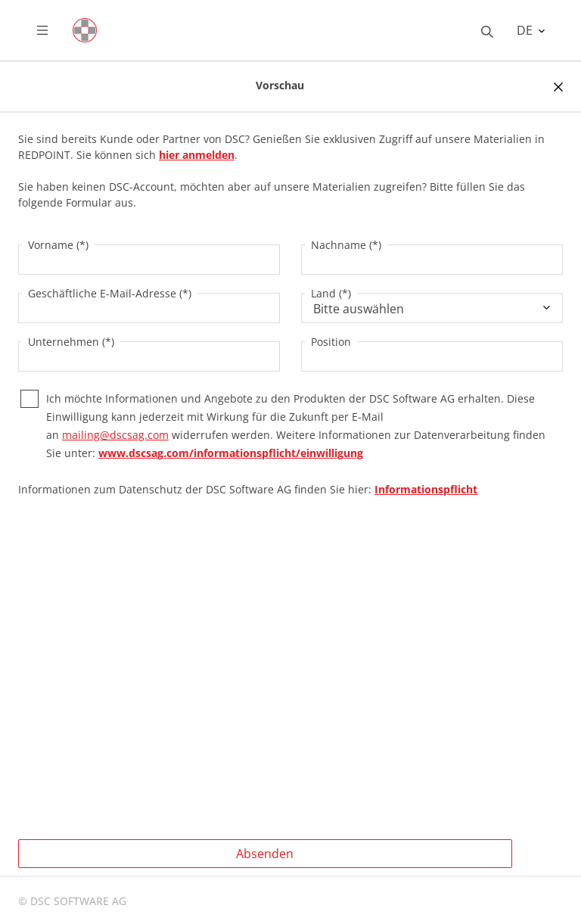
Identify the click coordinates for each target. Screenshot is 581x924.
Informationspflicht (426, 489)
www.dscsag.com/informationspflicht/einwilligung (231, 453)
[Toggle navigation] (54, 30)
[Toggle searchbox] (487, 30)
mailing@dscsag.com (115, 435)
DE (526, 30)
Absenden (265, 854)
